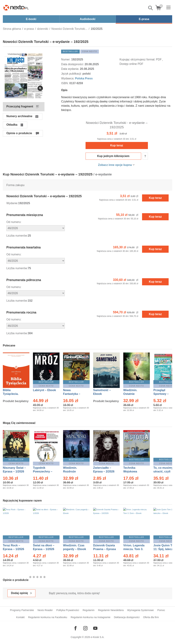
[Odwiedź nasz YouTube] (95, 628)
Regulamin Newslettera (111, 610)
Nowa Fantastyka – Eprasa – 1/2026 (74, 394)
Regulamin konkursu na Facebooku (48, 617)
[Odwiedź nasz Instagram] (85, 628)
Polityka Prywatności (68, 610)
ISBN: (65, 83)
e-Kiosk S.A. (98, 637)
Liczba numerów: (17, 236)
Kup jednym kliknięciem (113, 156)
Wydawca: (68, 78)
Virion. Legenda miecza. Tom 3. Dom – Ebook (134, 549)
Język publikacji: (72, 74)
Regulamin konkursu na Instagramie (91, 617)
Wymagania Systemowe (140, 610)
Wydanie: (12, 203)
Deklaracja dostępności (127, 617)
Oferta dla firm (151, 617)
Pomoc (161, 610)
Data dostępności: (73, 64)
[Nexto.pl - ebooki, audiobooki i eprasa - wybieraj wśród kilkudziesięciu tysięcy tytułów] (16, 8)
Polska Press (84, 78)
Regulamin (88, 610)
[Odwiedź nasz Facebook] (75, 628)
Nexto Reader (45, 610)
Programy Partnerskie (22, 610)
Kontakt (20, 617)
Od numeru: (14, 222)
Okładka (12, 125)
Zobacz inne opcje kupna (115, 165)
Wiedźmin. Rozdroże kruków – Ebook (74, 471)
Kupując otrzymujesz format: (137, 59)
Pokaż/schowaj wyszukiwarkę (151, 8)
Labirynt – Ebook (44, 390)
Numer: (66, 59)
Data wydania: (70, 69)
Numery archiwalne (19, 116)
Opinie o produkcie (19, 133)
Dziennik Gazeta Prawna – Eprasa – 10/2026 (105, 549)
